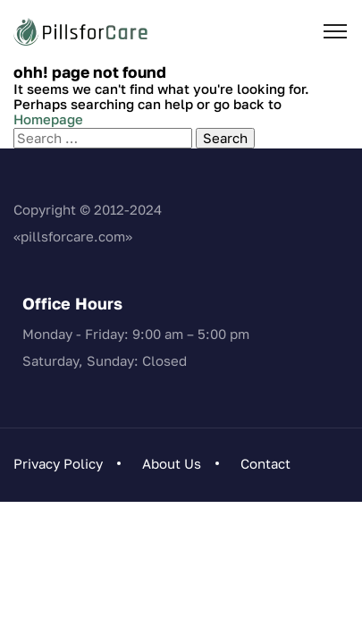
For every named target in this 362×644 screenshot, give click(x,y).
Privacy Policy (58, 463)
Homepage (48, 119)
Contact (265, 463)
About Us (172, 463)
